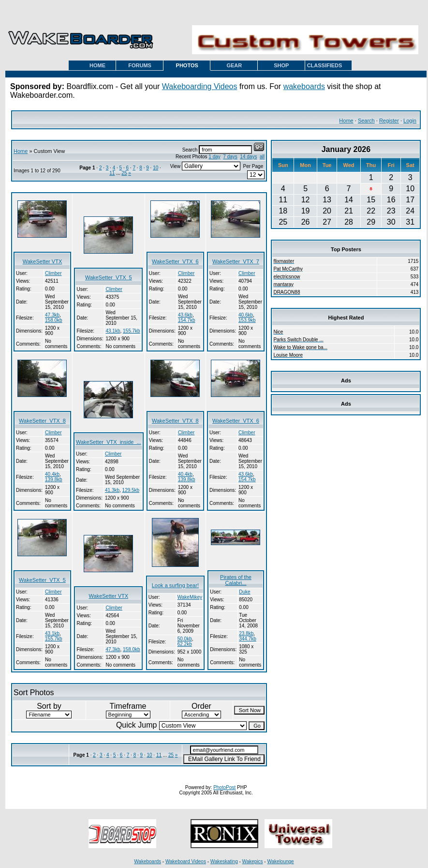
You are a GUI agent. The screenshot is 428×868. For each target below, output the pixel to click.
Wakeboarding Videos (200, 86)
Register (389, 121)
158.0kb (54, 320)
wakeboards (304, 86)
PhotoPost (224, 787)
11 (112, 173)
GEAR (234, 65)
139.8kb (54, 480)
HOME (97, 65)
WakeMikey (190, 597)
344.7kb (248, 639)
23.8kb (246, 633)
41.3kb (112, 490)
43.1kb (113, 331)
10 (155, 168)
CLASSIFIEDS (325, 65)
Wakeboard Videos (186, 861)
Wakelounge (280, 861)
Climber (53, 273)
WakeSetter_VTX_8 (42, 421)
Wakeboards (148, 861)
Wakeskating (224, 861)
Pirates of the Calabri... (236, 580)
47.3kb (52, 315)
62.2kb (185, 644)
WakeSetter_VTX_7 (236, 261)
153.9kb (247, 320)
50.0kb (185, 639)
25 (124, 173)
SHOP (281, 65)
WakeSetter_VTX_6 (175, 261)
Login (410, 121)
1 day (214, 157)
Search (366, 121)
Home (346, 121)
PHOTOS (187, 65)
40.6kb (246, 315)
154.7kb (187, 320)
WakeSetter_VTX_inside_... (109, 442)
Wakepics (253, 861)
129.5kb (131, 490)
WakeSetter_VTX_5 (109, 277)
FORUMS (140, 65)
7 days (230, 157)
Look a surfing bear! (175, 585)
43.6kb (185, 315)
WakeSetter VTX (43, 261)
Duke (244, 592)
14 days (248, 157)
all (262, 157)
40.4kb (52, 474)
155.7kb (132, 331)
